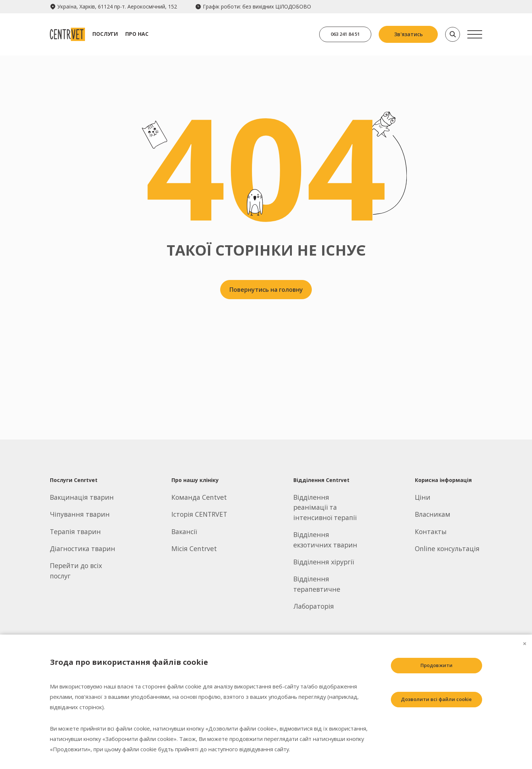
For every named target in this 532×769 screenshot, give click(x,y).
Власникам (433, 514)
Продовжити (431, 666)
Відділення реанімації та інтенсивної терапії (325, 507)
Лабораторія (314, 606)
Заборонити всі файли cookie (431, 734)
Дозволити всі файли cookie (431, 700)
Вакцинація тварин (82, 497)
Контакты (431, 532)
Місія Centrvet (194, 548)
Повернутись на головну (266, 291)
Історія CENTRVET (199, 514)
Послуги (112, 34)
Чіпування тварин (80, 514)
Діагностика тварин (83, 548)
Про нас (144, 34)
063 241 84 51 (342, 34)
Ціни (423, 497)
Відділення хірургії (324, 562)
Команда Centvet (199, 497)
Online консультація (447, 548)
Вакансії (184, 532)
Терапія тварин (75, 532)
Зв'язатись (408, 34)
